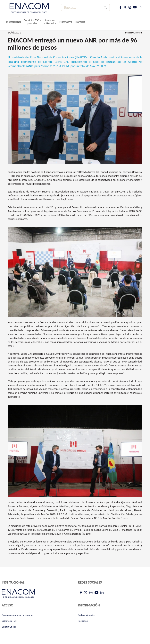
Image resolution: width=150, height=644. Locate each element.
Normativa (66, 22)
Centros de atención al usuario (17, 615)
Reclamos (83, 621)
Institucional (14, 22)
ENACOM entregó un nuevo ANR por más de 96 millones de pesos (72, 44)
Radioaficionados (87, 615)
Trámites (80, 22)
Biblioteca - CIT (9, 621)
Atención (50, 22)
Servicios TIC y (32, 22)
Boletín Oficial (9, 627)
